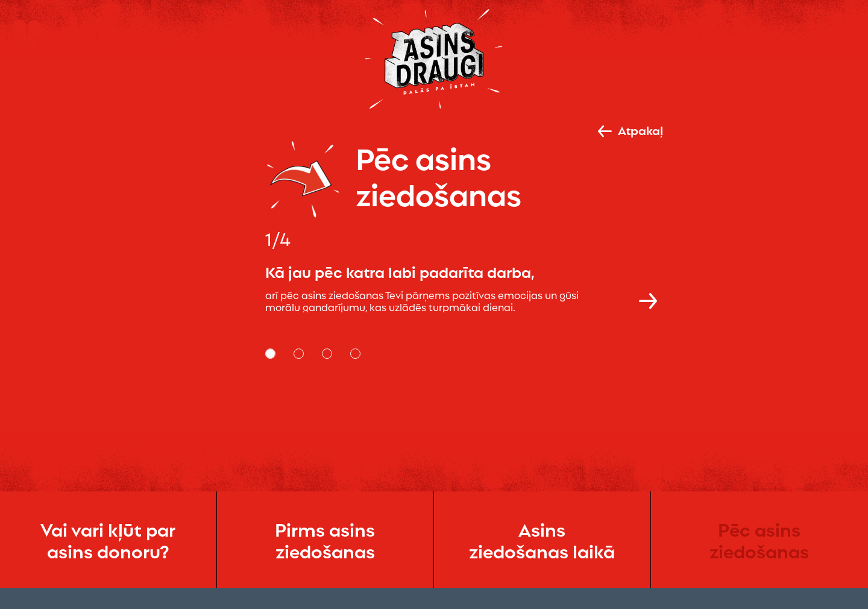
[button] (648, 300)
